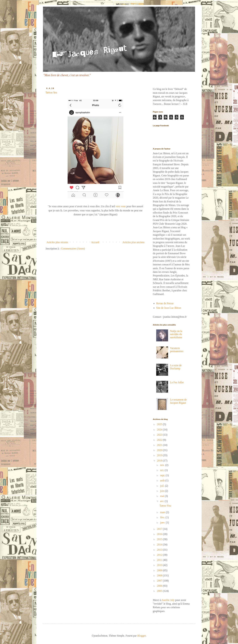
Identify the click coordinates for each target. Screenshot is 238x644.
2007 (160, 581)
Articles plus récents (57, 242)
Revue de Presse (165, 303)
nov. (163, 465)
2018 (160, 461)
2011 (160, 560)
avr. (162, 501)
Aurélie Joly (168, 600)
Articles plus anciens (133, 242)
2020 (160, 450)
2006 (160, 586)
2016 (160, 534)
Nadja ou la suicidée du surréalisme (176, 334)
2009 (160, 570)
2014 (160, 545)
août (163, 480)
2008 (160, 576)
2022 (160, 440)
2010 (160, 565)
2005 (160, 591)
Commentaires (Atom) (73, 249)
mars (163, 512)
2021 (160, 445)
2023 (160, 435)
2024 (160, 430)
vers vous (121, 206)
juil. (163, 486)
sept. (163, 475)
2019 (160, 455)
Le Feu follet (177, 382)
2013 (160, 550)
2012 (160, 555)
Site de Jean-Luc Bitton (169, 308)
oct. (162, 470)
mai (162, 496)
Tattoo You (51, 93)
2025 (160, 424)
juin (163, 491)
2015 (160, 539)
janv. (163, 523)
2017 (160, 529)
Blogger (142, 636)
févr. (163, 517)
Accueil (95, 242)
